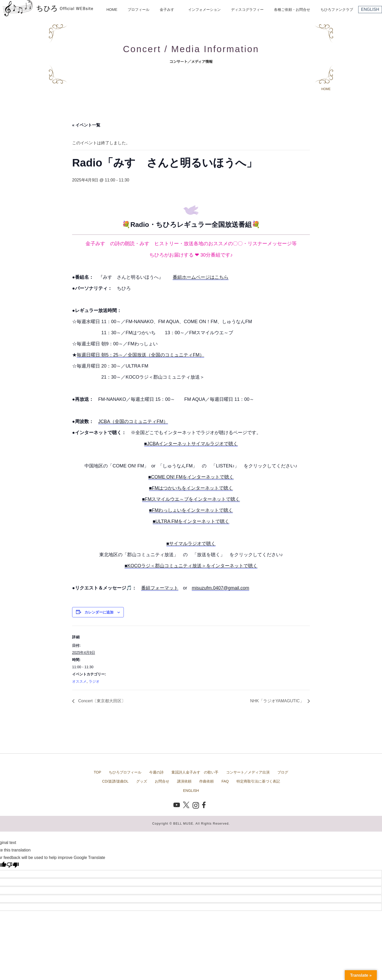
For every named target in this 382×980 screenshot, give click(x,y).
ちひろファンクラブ (337, 10)
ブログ (283, 772)
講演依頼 (184, 781)
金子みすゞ (169, 10)
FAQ (225, 781)
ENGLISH (370, 9)
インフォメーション (204, 10)
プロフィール (139, 10)
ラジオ (94, 681)
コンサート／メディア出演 (248, 772)
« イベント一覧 (86, 125)
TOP (98, 772)
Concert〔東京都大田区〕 (101, 701)
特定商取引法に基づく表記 (258, 781)
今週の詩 (156, 772)
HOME (112, 10)
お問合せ (162, 781)
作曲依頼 (207, 781)
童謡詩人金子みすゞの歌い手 (195, 772)
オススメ (79, 681)
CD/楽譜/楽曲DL (115, 781)
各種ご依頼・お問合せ (292, 10)
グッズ (142, 781)
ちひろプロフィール (125, 772)
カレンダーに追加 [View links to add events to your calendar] (99, 612)
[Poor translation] (13, 865)
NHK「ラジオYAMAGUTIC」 (278, 701)
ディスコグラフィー (247, 10)
